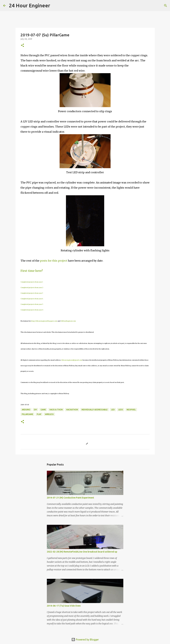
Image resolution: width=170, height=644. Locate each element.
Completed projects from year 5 (32, 304)
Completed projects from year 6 (32, 310)
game (43, 410)
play (39, 414)
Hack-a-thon (56, 410)
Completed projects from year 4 (32, 299)
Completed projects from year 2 (32, 287)
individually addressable (95, 410)
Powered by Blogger (85, 640)
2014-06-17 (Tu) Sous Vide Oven (64, 606)
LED (113, 410)
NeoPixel (131, 410)
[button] (22, 46)
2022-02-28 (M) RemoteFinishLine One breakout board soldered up (82, 552)
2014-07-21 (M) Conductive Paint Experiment (70, 498)
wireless (49, 414)
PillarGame (27, 414)
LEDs (121, 410)
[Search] (55, 6)
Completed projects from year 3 (32, 293)
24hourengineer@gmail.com (72, 360)
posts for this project (54, 261)
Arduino (26, 410)
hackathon (72, 410)
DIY (35, 410)
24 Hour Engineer (30, 5)
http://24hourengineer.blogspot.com (44, 321)
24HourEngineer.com (68, 321)
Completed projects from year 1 (32, 282)
